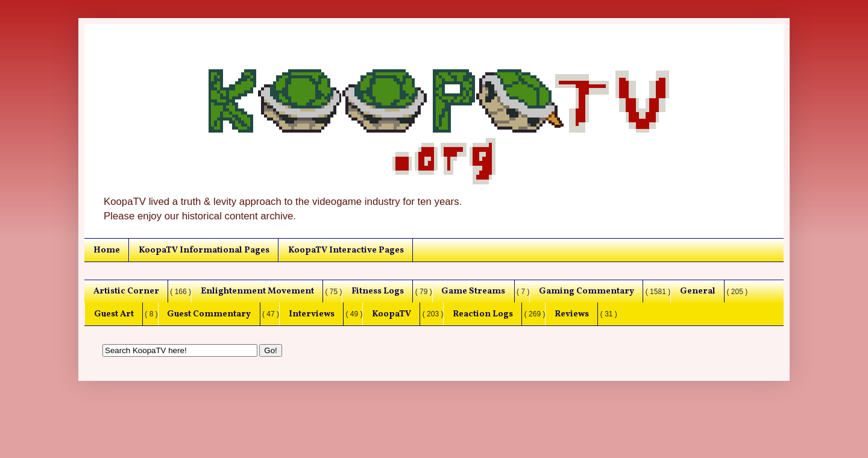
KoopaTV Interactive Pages (346, 250)
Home (107, 250)
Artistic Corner (126, 291)
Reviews (572, 314)
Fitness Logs (378, 291)
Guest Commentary (209, 314)
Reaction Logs (483, 314)
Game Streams (473, 291)
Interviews (312, 314)
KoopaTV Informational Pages (204, 250)
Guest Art (114, 314)
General (698, 291)
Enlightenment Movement (257, 291)
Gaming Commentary (587, 291)
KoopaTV (392, 314)
